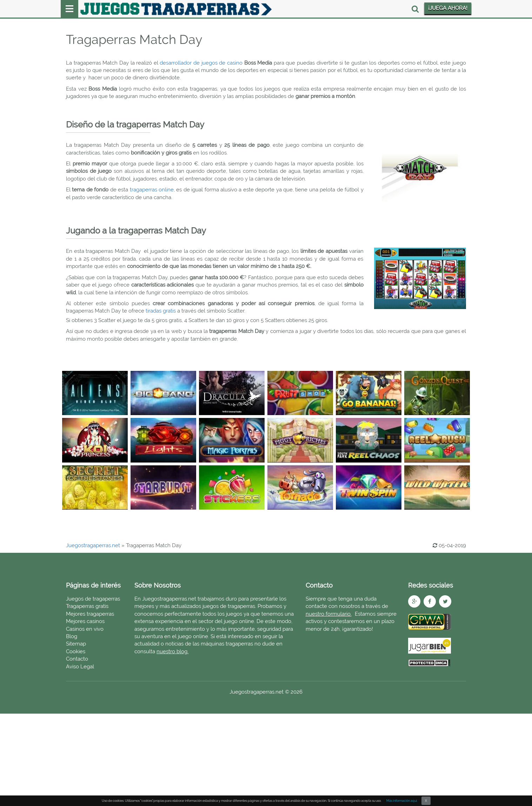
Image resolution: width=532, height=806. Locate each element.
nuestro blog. (172, 651)
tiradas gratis (161, 311)
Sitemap (76, 644)
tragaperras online (152, 190)
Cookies (76, 651)
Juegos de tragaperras (93, 599)
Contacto (77, 659)
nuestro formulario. (329, 614)
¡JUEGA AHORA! (448, 8)
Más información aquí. (402, 801)
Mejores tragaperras (90, 614)
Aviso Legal (80, 667)
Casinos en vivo (85, 629)
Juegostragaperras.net (93, 545)
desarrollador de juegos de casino (201, 63)
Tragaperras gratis (87, 606)
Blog (72, 636)
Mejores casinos (85, 621)
